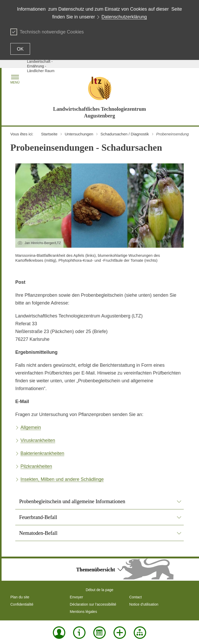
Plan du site (20, 597)
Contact (136, 597)
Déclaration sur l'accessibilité (93, 604)
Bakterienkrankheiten (42, 453)
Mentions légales (83, 612)
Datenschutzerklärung (124, 17)
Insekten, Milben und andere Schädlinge (62, 479)
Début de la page (100, 590)
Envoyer (76, 597)
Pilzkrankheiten (36, 466)
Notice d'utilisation (144, 604)
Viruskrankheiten (38, 440)
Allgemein (31, 427)
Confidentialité (22, 604)
